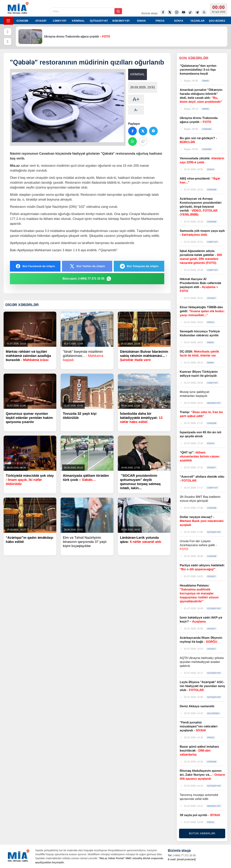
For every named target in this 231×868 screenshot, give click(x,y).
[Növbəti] (8, 41)
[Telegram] (197, 12)
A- (136, 110)
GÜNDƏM (22, 21)
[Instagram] (177, 12)
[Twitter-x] (170, 12)
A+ (136, 99)
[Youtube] (184, 12)
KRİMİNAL (78, 21)
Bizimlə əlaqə (149, 13)
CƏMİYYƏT (60, 21)
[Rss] (204, 12)
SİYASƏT (41, 21)
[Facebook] (163, 12)
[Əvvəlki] (8, 32)
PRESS (160, 21)
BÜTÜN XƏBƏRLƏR (202, 833)
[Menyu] (8, 21)
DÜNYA (179, 21)
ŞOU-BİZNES (217, 21)
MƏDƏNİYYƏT (121, 21)
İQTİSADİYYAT (99, 21)
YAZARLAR (197, 21)
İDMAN (141, 21)
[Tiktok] (190, 12)
